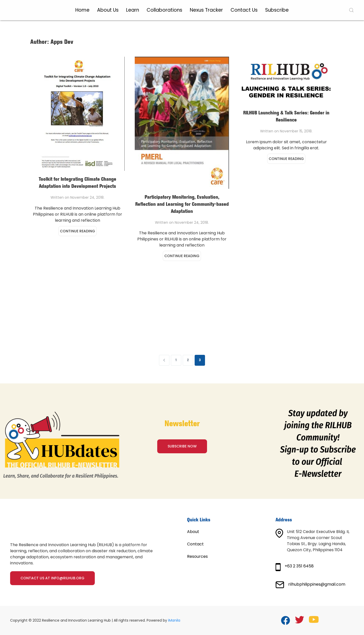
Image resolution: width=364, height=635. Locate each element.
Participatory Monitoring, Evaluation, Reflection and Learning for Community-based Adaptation (182, 204)
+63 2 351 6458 (299, 566)
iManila (174, 620)
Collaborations (164, 10)
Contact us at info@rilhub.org (52, 578)
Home (82, 10)
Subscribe (277, 10)
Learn (133, 10)
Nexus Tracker (206, 10)
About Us (108, 10)
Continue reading (77, 231)
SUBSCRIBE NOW (182, 446)
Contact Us (244, 10)
